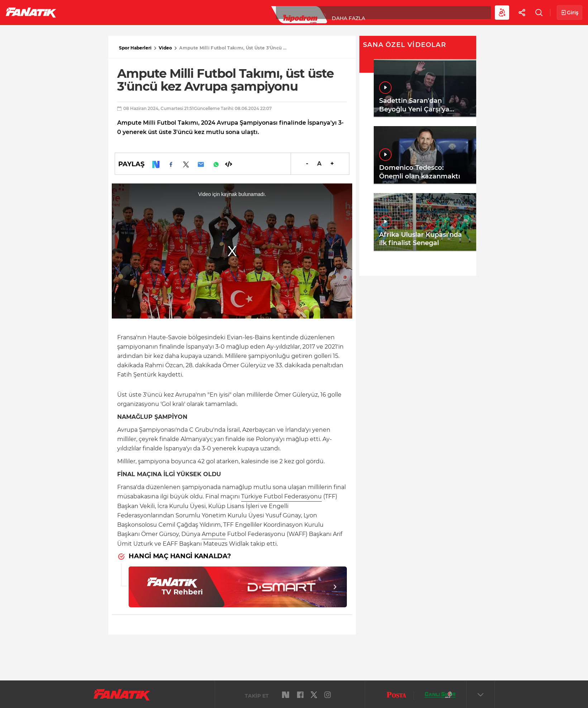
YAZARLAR (250, 12)
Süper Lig (120, 12)
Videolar (443, 12)
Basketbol (164, 12)
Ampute (214, 534)
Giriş (570, 13)
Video (165, 48)
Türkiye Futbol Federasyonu (281, 496)
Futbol (82, 12)
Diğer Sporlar (394, 12)
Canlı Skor (294, 12)
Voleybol (208, 12)
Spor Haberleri (135, 48)
